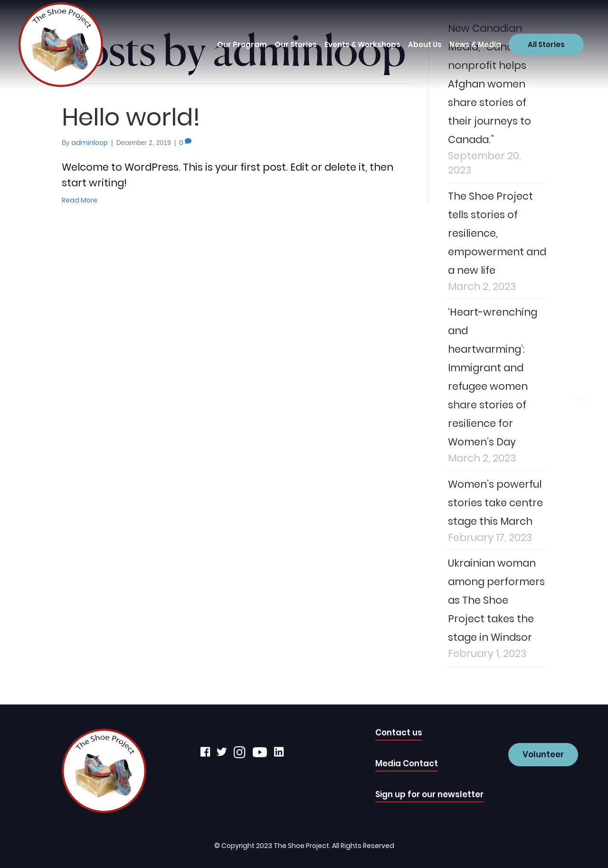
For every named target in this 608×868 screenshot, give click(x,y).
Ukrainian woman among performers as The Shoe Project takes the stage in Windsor (496, 600)
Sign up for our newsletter (429, 794)
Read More (80, 200)
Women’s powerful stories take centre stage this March (495, 503)
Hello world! (131, 117)
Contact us (399, 733)
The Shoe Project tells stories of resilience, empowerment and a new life (497, 233)
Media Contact (407, 763)
